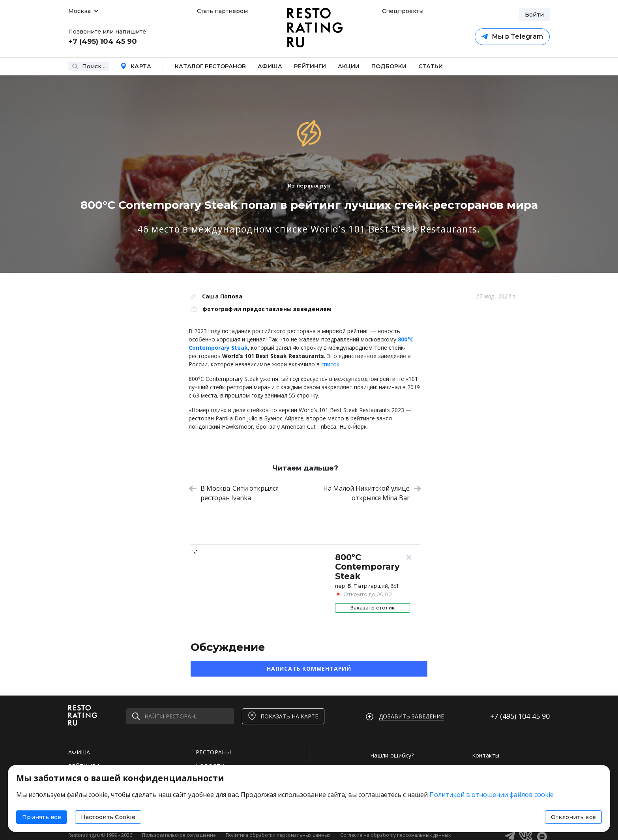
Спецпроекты (402, 11)
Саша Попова (222, 296)
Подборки (389, 66)
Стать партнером (222, 11)
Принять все (42, 817)
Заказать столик (373, 607)
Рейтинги (310, 66)
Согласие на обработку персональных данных (395, 835)
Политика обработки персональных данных (278, 835)
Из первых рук (309, 186)
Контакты (486, 755)
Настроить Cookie (108, 817)
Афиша (270, 66)
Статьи (431, 66)
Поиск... (89, 66)
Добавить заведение (411, 716)
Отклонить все (573, 817)
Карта (136, 66)
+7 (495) (520, 716)
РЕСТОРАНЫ (213, 752)
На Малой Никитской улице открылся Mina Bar (372, 493)
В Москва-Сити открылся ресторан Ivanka (234, 493)
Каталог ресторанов (210, 66)
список (330, 364)
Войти (534, 15)
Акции (349, 66)
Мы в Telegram (512, 37)
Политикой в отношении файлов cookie (492, 795)
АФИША (79, 752)
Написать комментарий (309, 668)
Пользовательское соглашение (179, 835)
